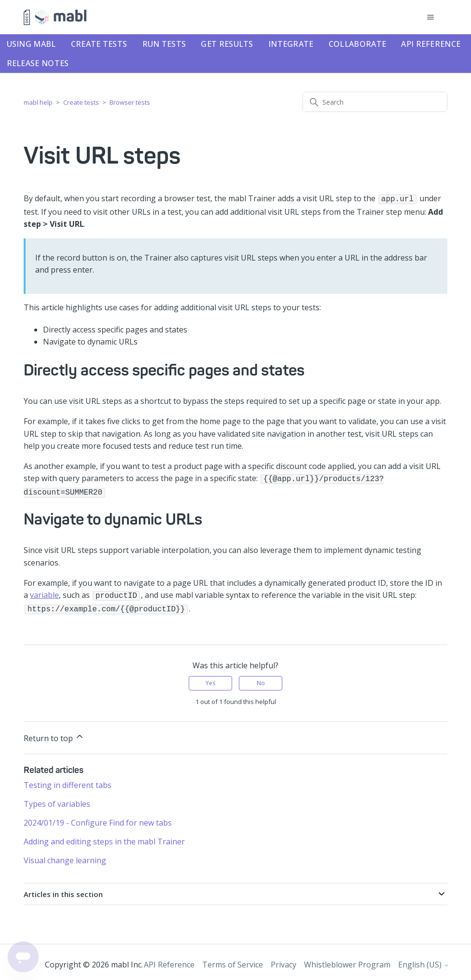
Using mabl (31, 44)
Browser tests (130, 102)
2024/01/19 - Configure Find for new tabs (98, 818)
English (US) (424, 960)
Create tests (99, 44)
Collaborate (357, 44)
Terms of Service (233, 960)
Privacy (284, 960)
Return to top (54, 733)
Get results (227, 44)
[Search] (375, 102)
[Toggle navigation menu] (430, 17)
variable (44, 592)
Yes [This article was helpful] (210, 678)
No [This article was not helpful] (261, 678)
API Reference (431, 44)
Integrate (291, 44)
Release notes (38, 63)
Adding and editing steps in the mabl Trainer (104, 837)
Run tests (164, 44)
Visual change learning (65, 856)
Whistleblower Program (347, 960)
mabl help (38, 102)
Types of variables (57, 799)
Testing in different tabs (68, 780)
